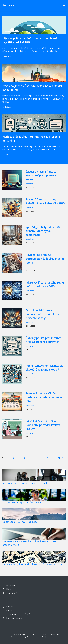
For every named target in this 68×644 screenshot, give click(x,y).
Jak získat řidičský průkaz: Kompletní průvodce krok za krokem (43, 425)
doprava (6, 155)
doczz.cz (8, 5)
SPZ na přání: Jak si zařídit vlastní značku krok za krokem (33, 564)
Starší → (62, 458)
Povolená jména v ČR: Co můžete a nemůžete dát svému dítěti (45, 397)
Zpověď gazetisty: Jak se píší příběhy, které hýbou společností (43, 231)
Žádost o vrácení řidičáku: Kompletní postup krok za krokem (42, 176)
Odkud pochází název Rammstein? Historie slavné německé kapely (43, 314)
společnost (7, 56)
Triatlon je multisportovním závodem (23, 502)
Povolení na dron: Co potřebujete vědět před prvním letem (45, 259)
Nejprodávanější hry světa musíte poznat (25, 483)
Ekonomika (30, 208)
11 (47, 458)
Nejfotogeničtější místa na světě (20, 522)
